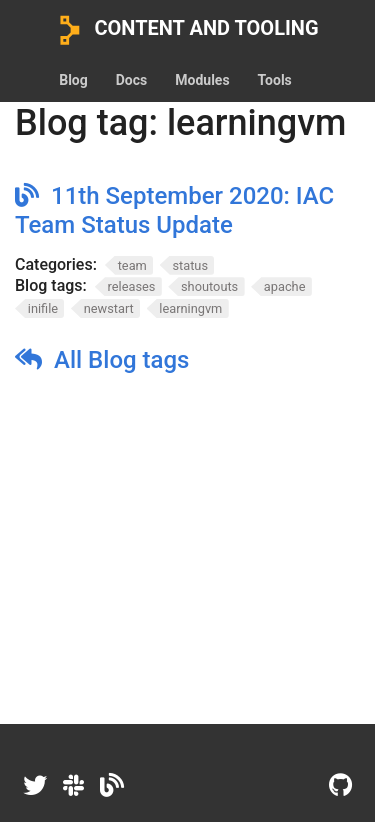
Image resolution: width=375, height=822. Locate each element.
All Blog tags (121, 360)
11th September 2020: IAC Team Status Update (174, 210)
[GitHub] (340, 786)
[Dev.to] (112, 786)
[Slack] (73, 786)
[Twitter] (35, 786)
